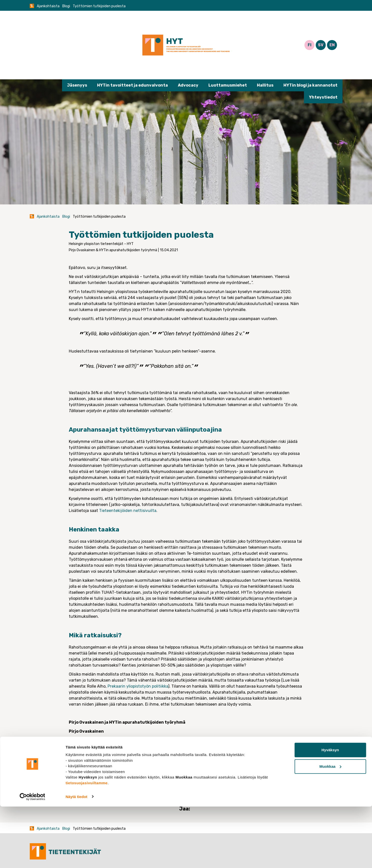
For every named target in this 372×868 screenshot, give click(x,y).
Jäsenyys (77, 85)
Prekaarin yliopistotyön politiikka (138, 686)
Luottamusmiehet (228, 85)
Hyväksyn (330, 812)
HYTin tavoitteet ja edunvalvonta (132, 85)
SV (321, 45)
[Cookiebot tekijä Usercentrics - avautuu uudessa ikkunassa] (32, 858)
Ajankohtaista (48, 6)
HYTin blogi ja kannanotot (310, 85)
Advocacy (188, 85)
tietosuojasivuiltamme (87, 844)
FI (310, 45)
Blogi (66, 6)
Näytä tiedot (76, 858)
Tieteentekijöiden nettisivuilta (128, 511)
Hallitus (265, 85)
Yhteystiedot (323, 97)
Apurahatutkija (115, 772)
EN (332, 45)
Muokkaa (330, 828)
